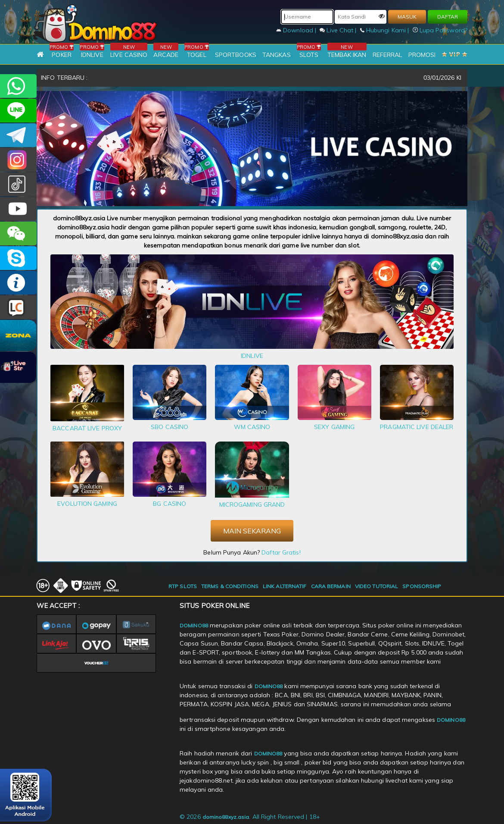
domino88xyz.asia (226, 817)
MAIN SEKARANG (252, 531)
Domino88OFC (18, 135)
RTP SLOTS (183, 586)
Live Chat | (339, 30)
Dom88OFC (18, 160)
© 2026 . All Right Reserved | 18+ (250, 817)
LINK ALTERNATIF (285, 586)
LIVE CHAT (18, 307)
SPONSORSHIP (422, 586)
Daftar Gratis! (281, 552)
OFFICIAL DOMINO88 (18, 258)
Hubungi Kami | (386, 30)
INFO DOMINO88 (18, 283)
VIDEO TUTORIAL (376, 586)
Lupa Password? (440, 30)
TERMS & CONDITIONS (230, 586)
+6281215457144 (18, 86)
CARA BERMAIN (331, 586)
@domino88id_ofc (18, 184)
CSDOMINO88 (18, 111)
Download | (297, 30)
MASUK (407, 17)
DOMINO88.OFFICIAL (18, 209)
